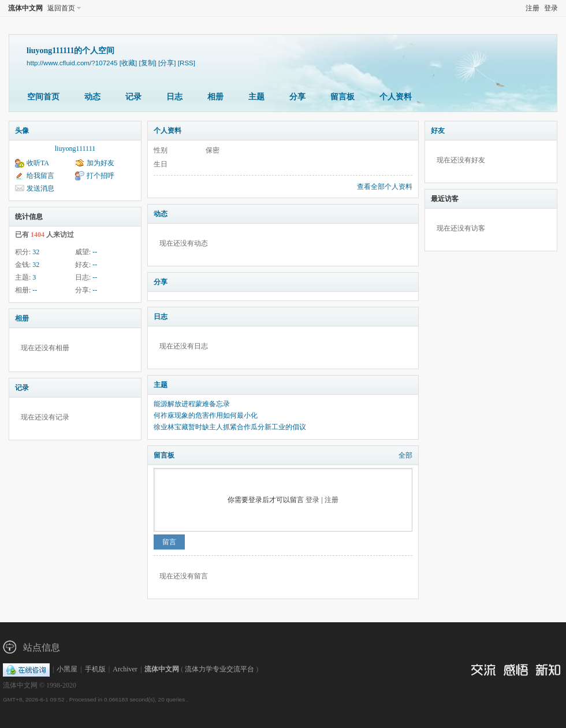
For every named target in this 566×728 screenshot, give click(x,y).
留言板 (342, 97)
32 (36, 252)
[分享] (167, 63)
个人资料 (396, 97)
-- (95, 252)
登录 (551, 8)
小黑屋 (67, 669)
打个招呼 (100, 176)
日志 (174, 97)
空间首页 (43, 97)
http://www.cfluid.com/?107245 (72, 63)
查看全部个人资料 (385, 187)
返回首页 (61, 8)
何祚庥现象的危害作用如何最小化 (206, 415)
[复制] (147, 63)
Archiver (125, 669)
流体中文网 (25, 8)
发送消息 (40, 188)
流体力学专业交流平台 (219, 669)
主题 (256, 97)
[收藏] (128, 63)
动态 (92, 97)
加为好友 (100, 163)
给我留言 (40, 176)
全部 (405, 455)
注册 (533, 8)
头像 (22, 131)
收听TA (38, 163)
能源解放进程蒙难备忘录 (192, 404)
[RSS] (187, 63)
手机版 (95, 669)
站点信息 (42, 647)
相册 (215, 97)
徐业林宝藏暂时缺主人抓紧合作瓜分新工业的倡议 (230, 427)
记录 (133, 97)
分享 (297, 97)
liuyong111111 (75, 148)
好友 (438, 131)
